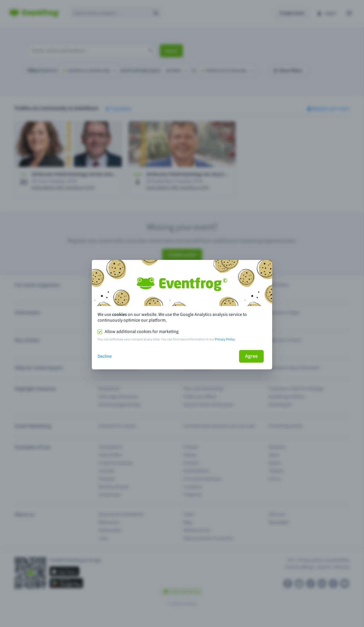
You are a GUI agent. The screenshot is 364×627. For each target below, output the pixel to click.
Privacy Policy (225, 339)
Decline (105, 356)
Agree (251, 356)
